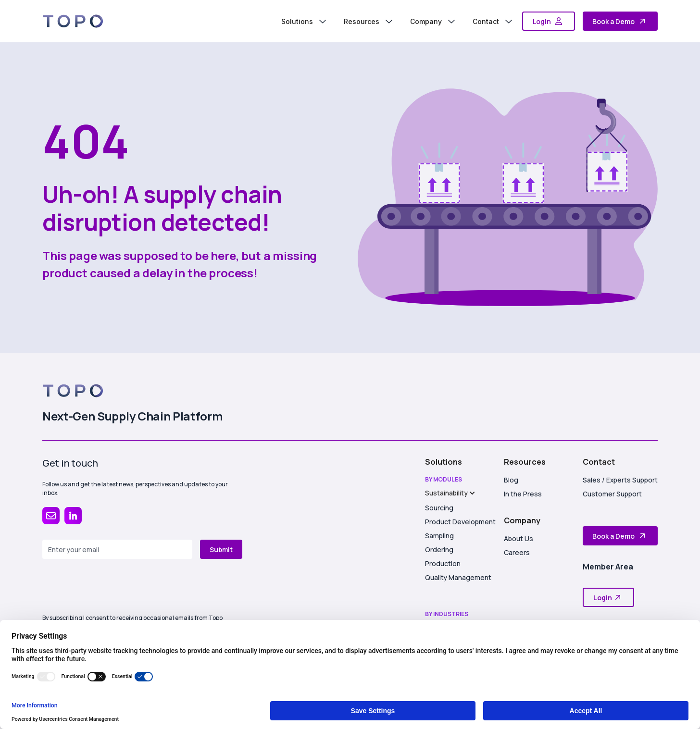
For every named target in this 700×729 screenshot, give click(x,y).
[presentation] (115, 581)
